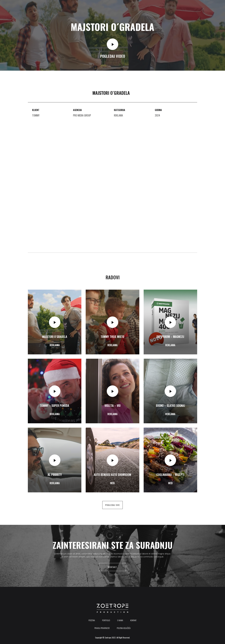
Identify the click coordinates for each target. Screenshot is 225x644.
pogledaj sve (113, 505)
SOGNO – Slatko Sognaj (170, 405)
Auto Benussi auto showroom (112, 475)
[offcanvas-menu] (212, 6)
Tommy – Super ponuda (55, 405)
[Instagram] (208, 6)
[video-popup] (113, 44)
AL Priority (55, 475)
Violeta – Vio (113, 405)
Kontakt (112, 567)
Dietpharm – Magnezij (170, 337)
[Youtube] (202, 6)
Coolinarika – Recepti (170, 475)
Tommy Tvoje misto (112, 337)
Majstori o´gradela (55, 337)
